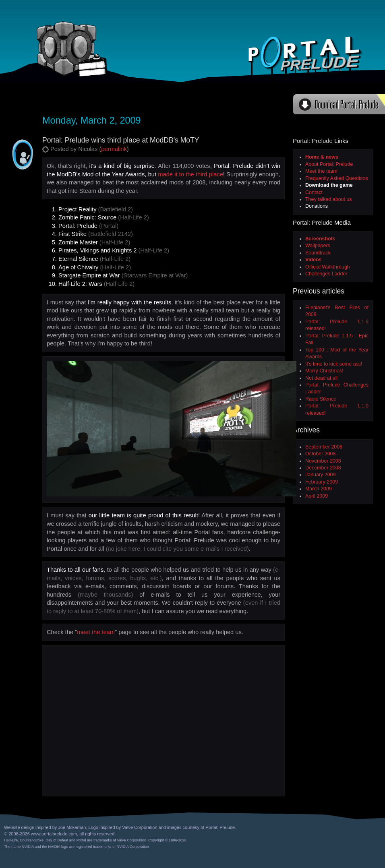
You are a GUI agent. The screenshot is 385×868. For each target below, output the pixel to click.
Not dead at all (321, 378)
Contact (314, 192)
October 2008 (320, 454)
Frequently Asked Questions (337, 178)
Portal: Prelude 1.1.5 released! (337, 325)
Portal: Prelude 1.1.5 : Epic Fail (337, 339)
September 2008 (324, 447)
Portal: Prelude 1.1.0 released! (337, 409)
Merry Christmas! (324, 371)
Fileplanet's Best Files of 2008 (337, 311)
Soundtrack (318, 253)
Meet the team (321, 171)
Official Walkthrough (328, 267)
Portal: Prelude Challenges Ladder (337, 388)
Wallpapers (318, 246)
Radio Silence (321, 399)
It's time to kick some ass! (334, 364)
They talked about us (329, 199)
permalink (114, 149)
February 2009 (322, 482)
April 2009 (317, 496)
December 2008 (323, 468)
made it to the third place (190, 174)
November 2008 (323, 461)
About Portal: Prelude (329, 164)
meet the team (96, 632)
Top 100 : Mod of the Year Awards (337, 353)
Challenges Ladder (326, 274)
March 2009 (319, 489)
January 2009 (320, 475)
